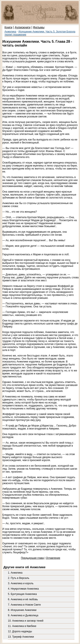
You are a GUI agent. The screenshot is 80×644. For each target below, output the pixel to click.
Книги (8, 27)
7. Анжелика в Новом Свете (24, 605)
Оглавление (53, 558)
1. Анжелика (15, 573)
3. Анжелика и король (21, 583)
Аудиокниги (23, 27)
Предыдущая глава (32, 558)
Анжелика (10, 32)
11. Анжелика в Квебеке (22, 626)
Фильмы (39, 27)
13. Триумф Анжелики (21, 637)
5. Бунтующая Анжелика (22, 594)
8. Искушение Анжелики (22, 610)
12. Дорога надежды (20, 631)
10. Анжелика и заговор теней (26, 621)
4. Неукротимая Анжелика (23, 589)
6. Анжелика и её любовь (23, 599)
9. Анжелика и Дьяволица (23, 615)
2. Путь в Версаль (19, 578)
